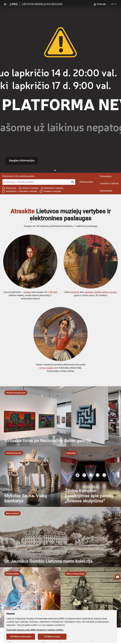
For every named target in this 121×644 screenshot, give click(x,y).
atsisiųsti (75, 292)
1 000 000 (52, 292)
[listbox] (16, 393)
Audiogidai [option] (71, 453)
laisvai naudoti (46, 368)
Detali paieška (86, 182)
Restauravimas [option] (12, 574)
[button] (55, 170)
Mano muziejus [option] (13, 513)
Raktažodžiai (106, 191)
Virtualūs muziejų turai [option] (16, 393)
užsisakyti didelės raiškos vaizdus (101, 292)
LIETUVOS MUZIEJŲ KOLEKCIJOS (42, 4)
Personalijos (106, 176)
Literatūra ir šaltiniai (109, 183)
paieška (27, 292)
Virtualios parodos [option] (14, 453)
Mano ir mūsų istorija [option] (76, 574)
